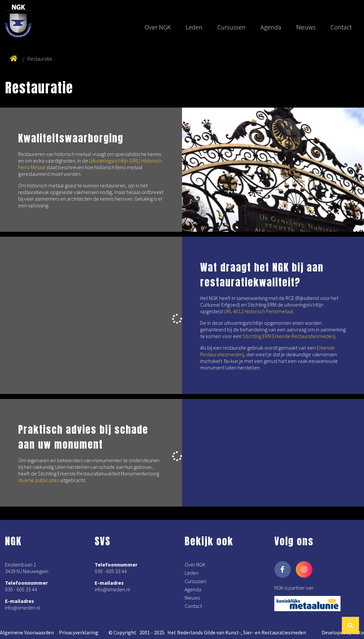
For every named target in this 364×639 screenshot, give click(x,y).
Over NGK (158, 27)
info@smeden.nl (23, 608)
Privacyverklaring (79, 632)
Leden (194, 27)
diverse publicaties (39, 480)
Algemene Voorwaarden (27, 632)
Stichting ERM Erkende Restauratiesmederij (289, 336)
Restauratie (40, 59)
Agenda (271, 27)
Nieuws (306, 27)
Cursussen (231, 27)
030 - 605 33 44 (21, 589)
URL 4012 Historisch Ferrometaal (258, 311)
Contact (341, 27)
